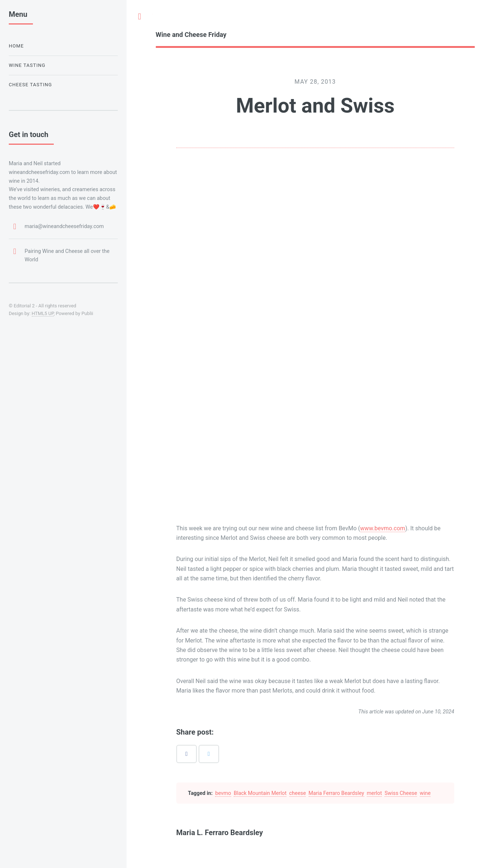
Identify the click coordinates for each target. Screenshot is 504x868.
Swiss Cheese (401, 793)
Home (16, 46)
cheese (298, 793)
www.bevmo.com (383, 528)
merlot (375, 793)
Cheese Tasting (30, 85)
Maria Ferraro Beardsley (336, 793)
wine (425, 793)
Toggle (140, 16)
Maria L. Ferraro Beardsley (220, 833)
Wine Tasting (27, 65)
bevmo (223, 793)
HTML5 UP (43, 313)
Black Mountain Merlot (260, 793)
